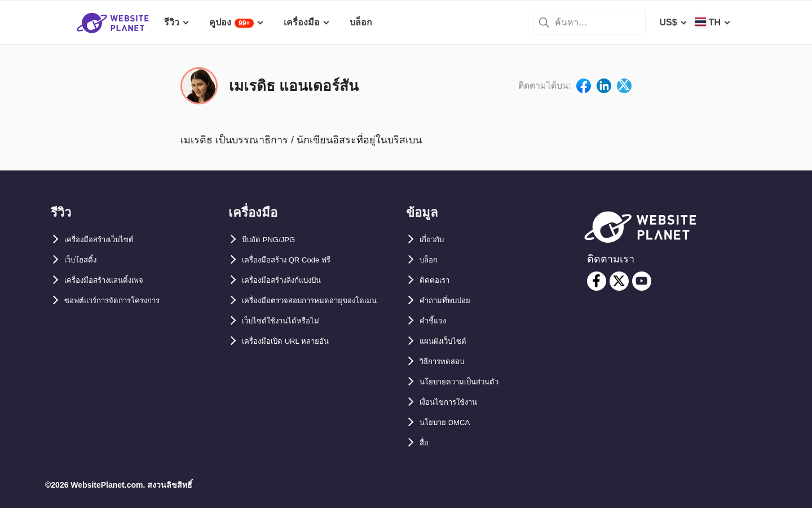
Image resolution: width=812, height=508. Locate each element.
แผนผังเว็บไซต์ (448, 341)
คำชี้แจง (436, 321)
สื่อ (425, 443)
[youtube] (642, 281)
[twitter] (619, 281)
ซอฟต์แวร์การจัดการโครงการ (123, 301)
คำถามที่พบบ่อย (451, 301)
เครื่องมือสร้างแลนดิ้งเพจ (113, 280)
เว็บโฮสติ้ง (84, 260)
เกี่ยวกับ (434, 240)
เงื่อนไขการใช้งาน (456, 402)
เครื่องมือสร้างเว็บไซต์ (107, 240)
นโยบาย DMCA (450, 422)
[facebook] (597, 281)
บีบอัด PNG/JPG (275, 240)
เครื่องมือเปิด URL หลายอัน (295, 362)
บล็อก (431, 260)
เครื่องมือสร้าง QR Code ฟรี (297, 260)
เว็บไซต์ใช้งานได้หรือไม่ (289, 341)
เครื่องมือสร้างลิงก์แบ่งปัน (292, 280)
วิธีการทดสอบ (447, 362)
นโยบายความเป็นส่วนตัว (468, 382)
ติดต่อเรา (437, 280)
